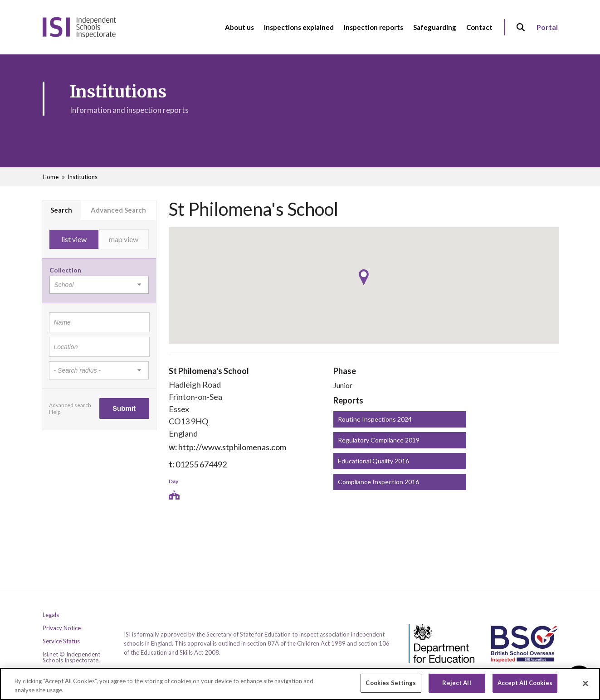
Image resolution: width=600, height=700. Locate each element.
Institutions (83, 177)
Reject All (456, 683)
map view (124, 239)
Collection (65, 270)
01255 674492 (201, 464)
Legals (51, 615)
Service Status (61, 641)
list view (74, 239)
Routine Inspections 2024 (375, 419)
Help (55, 412)
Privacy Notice (62, 628)
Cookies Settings (391, 683)
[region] (300, 684)
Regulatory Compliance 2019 (379, 440)
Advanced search (70, 405)
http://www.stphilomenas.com (232, 447)
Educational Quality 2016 (373, 461)
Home (51, 177)
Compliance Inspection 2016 (378, 482)
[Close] (585, 683)
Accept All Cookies (525, 683)
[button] (364, 277)
